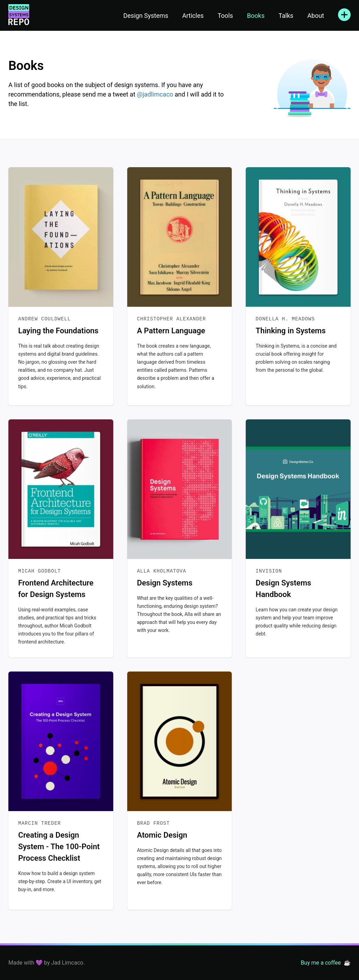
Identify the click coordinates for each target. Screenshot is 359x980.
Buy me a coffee (321, 963)
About (316, 16)
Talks (286, 16)
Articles (193, 16)
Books (256, 16)
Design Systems (146, 16)
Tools (225, 16)
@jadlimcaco (155, 94)
